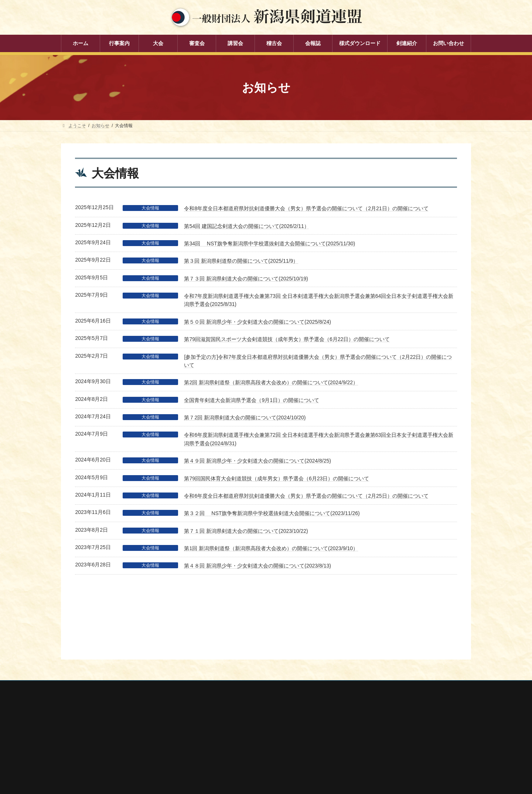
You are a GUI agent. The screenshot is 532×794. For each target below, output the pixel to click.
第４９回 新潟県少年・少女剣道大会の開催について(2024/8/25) (258, 461)
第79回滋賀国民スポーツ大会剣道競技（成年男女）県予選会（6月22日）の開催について (287, 339)
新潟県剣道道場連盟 (368, 717)
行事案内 (215, 685)
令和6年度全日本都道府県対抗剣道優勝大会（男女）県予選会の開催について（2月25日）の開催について (306, 496)
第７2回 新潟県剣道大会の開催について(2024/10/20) (245, 418)
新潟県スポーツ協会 (368, 707)
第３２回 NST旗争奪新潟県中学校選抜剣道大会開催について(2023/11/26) (272, 513)
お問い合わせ (132, 642)
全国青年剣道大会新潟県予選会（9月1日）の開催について (252, 400)
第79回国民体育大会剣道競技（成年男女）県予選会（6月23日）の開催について (277, 478)
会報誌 (212, 749)
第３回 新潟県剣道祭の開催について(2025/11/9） (241, 261)
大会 (210, 698)
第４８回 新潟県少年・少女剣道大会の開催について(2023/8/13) (258, 566)
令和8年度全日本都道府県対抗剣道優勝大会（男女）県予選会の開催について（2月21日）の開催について (306, 208)
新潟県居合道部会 (366, 727)
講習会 (212, 723)
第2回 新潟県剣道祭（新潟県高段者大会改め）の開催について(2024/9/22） (271, 382)
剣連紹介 (215, 762)
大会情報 (150, 208)
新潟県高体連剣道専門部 (373, 737)
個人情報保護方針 (86, 642)
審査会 (212, 710)
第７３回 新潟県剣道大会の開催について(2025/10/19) (246, 279)
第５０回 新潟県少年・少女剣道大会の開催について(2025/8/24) (258, 322)
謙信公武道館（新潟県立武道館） (382, 746)
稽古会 (212, 736)
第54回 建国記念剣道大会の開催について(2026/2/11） (246, 226)
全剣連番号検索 (364, 688)
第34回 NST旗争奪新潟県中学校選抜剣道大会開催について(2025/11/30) (270, 243)
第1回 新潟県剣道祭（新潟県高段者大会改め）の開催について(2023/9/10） (271, 548)
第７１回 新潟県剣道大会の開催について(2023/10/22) (246, 531)
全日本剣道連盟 (364, 697)
